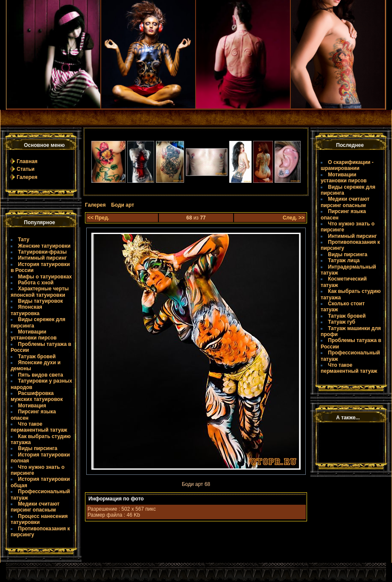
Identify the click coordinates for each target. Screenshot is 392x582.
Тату (24, 240)
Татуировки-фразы (42, 252)
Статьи (26, 169)
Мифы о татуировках (45, 277)
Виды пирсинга (38, 448)
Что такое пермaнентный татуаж (39, 427)
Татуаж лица (344, 260)
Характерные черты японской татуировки (40, 292)
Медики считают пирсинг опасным (35, 507)
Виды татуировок (40, 301)
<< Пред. (98, 218)
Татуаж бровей (37, 357)
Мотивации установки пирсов (34, 335)
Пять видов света (41, 375)
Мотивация (32, 406)
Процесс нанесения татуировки (39, 519)
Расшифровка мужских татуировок (37, 396)
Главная (27, 161)
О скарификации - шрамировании (347, 165)
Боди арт (123, 205)
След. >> (294, 218)
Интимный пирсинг (42, 258)
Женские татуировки (44, 246)
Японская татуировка (26, 310)
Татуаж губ (342, 322)
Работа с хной (36, 283)
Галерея (27, 177)
